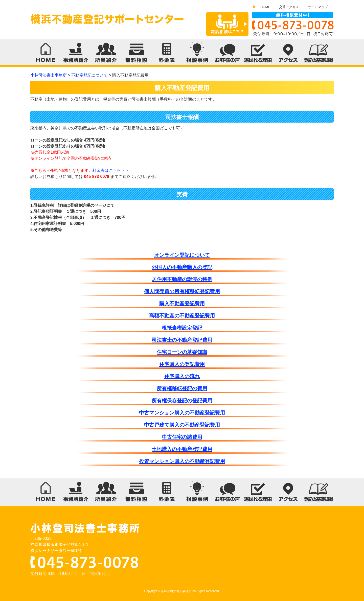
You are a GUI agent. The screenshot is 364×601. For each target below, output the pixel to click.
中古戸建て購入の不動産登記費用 (182, 425)
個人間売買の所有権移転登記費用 (182, 291)
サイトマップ (318, 7)
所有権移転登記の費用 (182, 388)
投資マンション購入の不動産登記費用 (182, 461)
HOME (265, 7)
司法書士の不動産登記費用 (182, 340)
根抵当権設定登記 (182, 328)
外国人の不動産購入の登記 (182, 267)
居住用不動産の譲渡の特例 (182, 279)
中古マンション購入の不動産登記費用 (182, 413)
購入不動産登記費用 (182, 304)
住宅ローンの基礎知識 (182, 352)
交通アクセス (289, 7)
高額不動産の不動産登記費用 (182, 316)
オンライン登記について (182, 255)
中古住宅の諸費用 (182, 437)
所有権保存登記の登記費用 (182, 401)
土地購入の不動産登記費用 (182, 449)
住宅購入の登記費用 (182, 364)
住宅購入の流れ (182, 376)
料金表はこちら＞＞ (111, 170)
